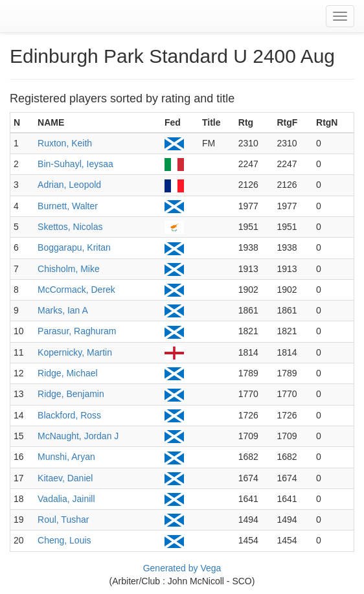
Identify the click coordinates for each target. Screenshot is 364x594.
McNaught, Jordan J (78, 436)
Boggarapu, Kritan (74, 247)
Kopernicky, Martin (75, 352)
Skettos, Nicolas (70, 227)
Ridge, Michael (68, 373)
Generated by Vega (182, 568)
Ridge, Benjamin (71, 394)
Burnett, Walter (68, 206)
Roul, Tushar (63, 520)
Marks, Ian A (63, 310)
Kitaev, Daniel (65, 478)
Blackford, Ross (69, 415)
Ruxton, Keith (65, 143)
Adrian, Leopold (69, 185)
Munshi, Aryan (66, 457)
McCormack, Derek (76, 290)
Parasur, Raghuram (77, 331)
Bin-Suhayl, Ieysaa (75, 164)
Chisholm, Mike (69, 269)
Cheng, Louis (64, 540)
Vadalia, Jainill (66, 499)
